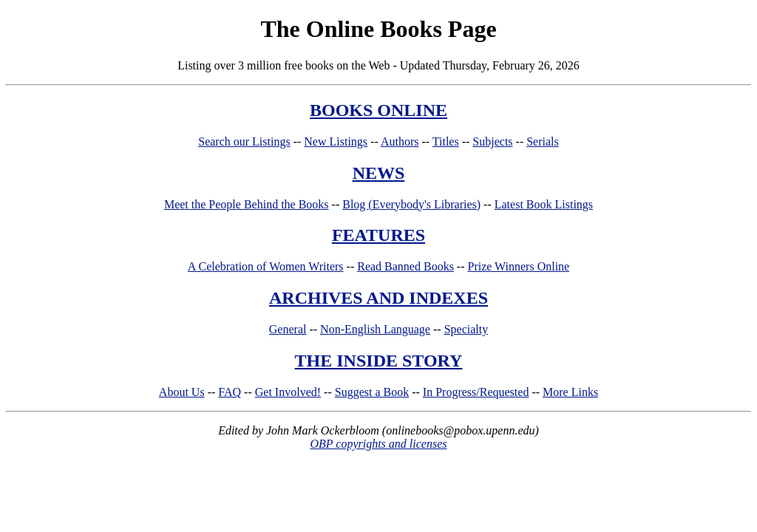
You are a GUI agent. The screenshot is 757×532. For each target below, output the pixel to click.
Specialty (466, 329)
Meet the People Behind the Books (247, 204)
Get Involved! (288, 392)
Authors (400, 141)
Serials (543, 141)
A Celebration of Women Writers (266, 266)
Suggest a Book (372, 392)
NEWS (379, 173)
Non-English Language (375, 329)
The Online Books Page (378, 29)
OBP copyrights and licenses (378, 444)
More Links (570, 392)
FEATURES (378, 235)
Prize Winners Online (519, 266)
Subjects (492, 141)
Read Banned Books (405, 266)
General (288, 329)
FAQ (230, 392)
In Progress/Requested (476, 392)
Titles (446, 141)
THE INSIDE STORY (379, 361)
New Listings (336, 141)
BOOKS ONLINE (378, 110)
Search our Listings (244, 141)
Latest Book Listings (544, 204)
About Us (182, 392)
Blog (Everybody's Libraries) (411, 204)
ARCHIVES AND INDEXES (378, 298)
